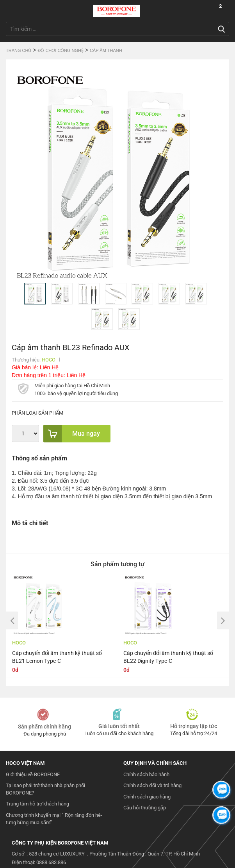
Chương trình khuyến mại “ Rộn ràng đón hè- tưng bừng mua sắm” (54, 819)
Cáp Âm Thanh (106, 50)
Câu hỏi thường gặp (145, 808)
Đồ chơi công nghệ (61, 50)
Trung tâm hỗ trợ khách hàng (37, 804)
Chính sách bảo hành (146, 774)
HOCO (49, 360)
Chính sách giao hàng (147, 797)
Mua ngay (72, 434)
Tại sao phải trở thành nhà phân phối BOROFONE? (45, 789)
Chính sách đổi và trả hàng (152, 785)
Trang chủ (19, 50)
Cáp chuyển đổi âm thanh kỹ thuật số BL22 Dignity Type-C (168, 657)
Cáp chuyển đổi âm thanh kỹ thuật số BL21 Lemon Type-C (57, 657)
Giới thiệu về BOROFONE (33, 774)
